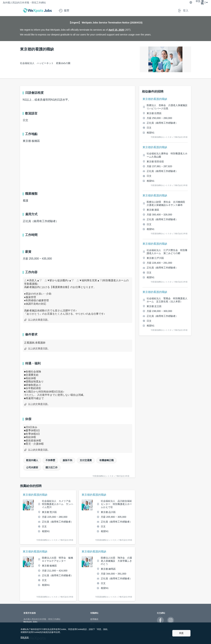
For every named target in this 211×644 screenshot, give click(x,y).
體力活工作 (52, 467)
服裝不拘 (67, 460)
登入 (183, 11)
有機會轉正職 (106, 460)
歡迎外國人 (32, 460)
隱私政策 (25, 637)
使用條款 (94, 619)
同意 (181, 633)
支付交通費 (86, 460)
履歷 (64, 11)
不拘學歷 (50, 460)
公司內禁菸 (32, 467)
